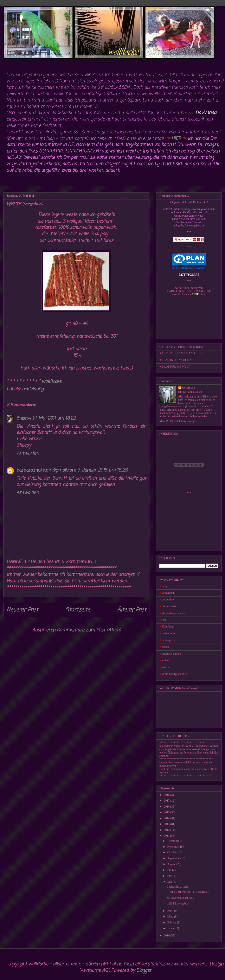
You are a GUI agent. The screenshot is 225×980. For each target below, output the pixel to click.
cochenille (168, 600)
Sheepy (24, 418)
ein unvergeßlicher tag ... (181, 898)
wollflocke (189, 388)
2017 (167, 801)
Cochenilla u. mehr (178, 887)
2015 (167, 812)
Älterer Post (132, 610)
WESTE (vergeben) (178, 904)
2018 (167, 795)
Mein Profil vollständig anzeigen (178, 421)
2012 (167, 830)
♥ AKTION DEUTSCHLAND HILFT (182, 353)
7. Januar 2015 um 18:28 (102, 470)
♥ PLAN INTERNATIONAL (176, 360)
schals (165, 647)
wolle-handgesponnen (175, 674)
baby (165, 586)
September (174, 858)
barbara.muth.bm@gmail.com (46, 470)
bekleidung (33, 389)
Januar (171, 928)
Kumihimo (168, 627)
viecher (166, 667)
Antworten (28, 453)
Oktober (172, 852)
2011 (167, 836)
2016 (167, 807)
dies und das (169, 606)
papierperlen (169, 640)
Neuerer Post (22, 610)
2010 (167, 936)
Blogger (144, 971)
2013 (167, 824)
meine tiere (168, 633)
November (174, 847)
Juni (170, 876)
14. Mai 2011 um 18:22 (54, 418)
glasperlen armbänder (174, 613)
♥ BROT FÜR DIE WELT (175, 367)
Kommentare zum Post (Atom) (89, 630)
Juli (170, 870)
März (171, 917)
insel (165, 620)
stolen (165, 660)
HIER (176, 139)
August (172, 864)
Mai (170, 882)
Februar (172, 923)
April (171, 911)
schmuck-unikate (172, 654)
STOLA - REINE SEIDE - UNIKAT (188, 892)
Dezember (173, 841)
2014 (167, 818)
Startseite (78, 610)
